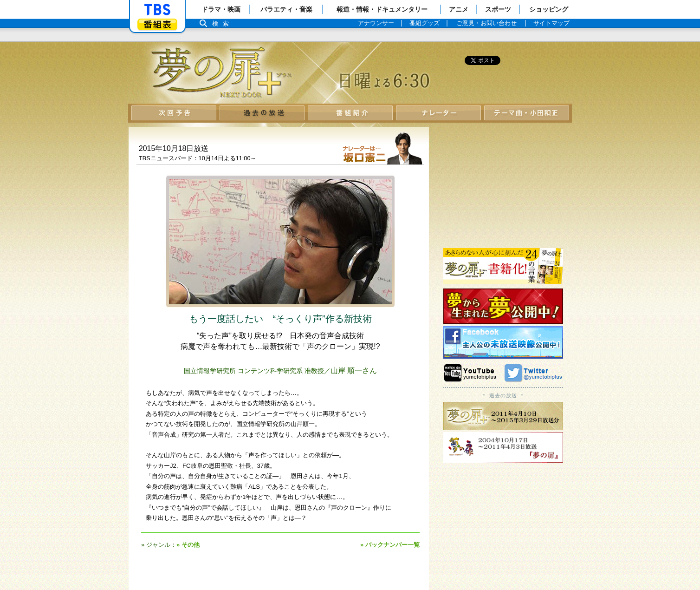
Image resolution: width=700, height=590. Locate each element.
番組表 (157, 24)
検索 (223, 23)
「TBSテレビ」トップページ (157, 10)
